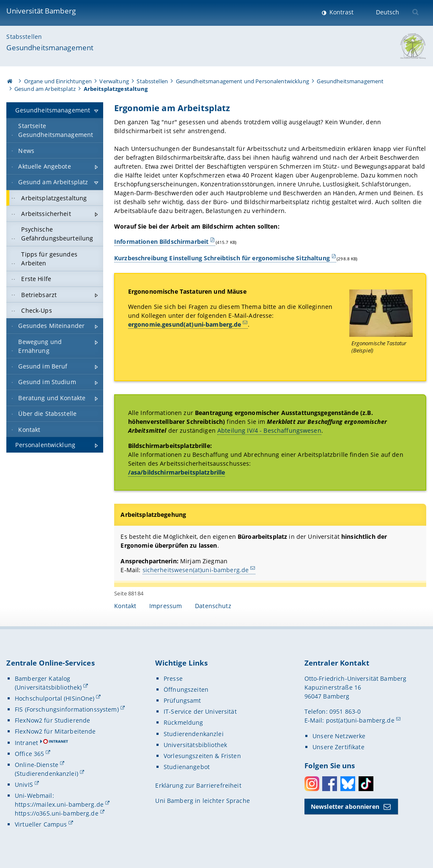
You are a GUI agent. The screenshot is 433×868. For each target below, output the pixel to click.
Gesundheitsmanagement (50, 48)
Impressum (166, 606)
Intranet (26, 743)
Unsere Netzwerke (339, 736)
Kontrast (341, 12)
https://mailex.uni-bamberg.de (59, 804)
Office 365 (29, 754)
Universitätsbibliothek (195, 745)
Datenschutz (213, 606)
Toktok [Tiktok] (366, 784)
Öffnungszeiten (186, 689)
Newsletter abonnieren (345, 807)
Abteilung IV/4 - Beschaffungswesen (269, 430)
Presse (173, 678)
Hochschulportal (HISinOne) (55, 698)
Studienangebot (187, 767)
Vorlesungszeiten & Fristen (202, 756)
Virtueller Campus (41, 824)
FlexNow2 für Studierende (52, 720)
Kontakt (125, 606)
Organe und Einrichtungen (58, 81)
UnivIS (24, 785)
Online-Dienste (37, 765)
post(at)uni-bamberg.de (360, 720)
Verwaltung (114, 81)
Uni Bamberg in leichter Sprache (202, 801)
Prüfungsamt (182, 700)
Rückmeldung (184, 722)
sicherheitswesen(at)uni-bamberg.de (196, 569)
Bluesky (348, 784)
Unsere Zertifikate (338, 747)
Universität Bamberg (41, 11)
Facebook (330, 784)
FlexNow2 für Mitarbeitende (55, 731)
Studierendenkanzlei (194, 734)
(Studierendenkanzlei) (47, 774)
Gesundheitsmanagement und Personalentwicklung (243, 81)
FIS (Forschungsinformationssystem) (67, 709)
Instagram (312, 784)
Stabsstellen (24, 37)
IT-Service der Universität (200, 711)
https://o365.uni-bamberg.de (57, 813)
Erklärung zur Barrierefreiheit (198, 785)
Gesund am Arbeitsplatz (45, 89)
